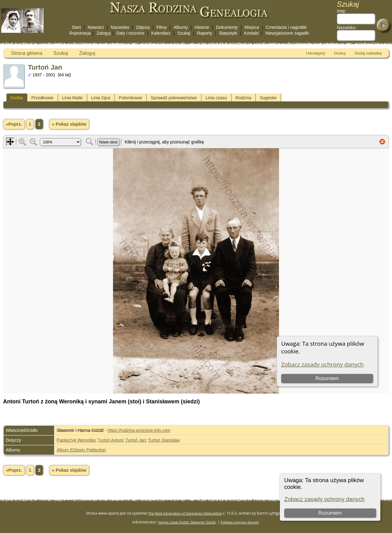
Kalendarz (161, 33)
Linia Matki (72, 98)
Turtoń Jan (135, 440)
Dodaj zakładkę (368, 53)
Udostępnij (315, 53)
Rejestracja (80, 33)
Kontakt (251, 33)
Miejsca (252, 27)
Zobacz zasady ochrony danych (324, 499)
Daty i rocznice (130, 33)
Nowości (96, 27)
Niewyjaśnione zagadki (287, 33)
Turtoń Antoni (110, 440)
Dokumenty (227, 27)
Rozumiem (330, 513)
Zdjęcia (143, 27)
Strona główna (27, 53)
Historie (202, 27)
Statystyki (228, 33)
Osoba (16, 98)
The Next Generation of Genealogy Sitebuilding (185, 513)
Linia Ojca (101, 98)
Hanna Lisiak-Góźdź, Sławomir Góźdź (187, 522)
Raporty (204, 33)
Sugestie (268, 98)
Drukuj (340, 53)
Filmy (162, 27)
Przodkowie (42, 98)
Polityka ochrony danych (240, 522)
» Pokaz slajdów (69, 124)
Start (76, 27)
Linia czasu (216, 98)
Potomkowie (130, 98)
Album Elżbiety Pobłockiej (81, 450)
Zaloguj (104, 33)
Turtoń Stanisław (164, 440)
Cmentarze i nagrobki (286, 27)
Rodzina (243, 98)
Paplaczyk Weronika (76, 440)
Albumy (181, 27)
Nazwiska (120, 27)
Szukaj (184, 33)
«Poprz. (14, 124)
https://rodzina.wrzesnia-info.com (139, 430)
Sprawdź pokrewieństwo (174, 98)
